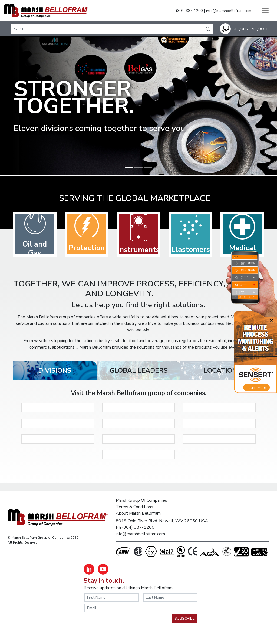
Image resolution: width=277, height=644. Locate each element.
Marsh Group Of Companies (141, 500)
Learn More (256, 388)
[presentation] (126, 625)
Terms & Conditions (134, 507)
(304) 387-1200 (189, 11)
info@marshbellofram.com (229, 11)
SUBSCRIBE (185, 618)
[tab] (55, 370)
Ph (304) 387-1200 (135, 527)
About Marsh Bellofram (138, 513)
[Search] (112, 29)
